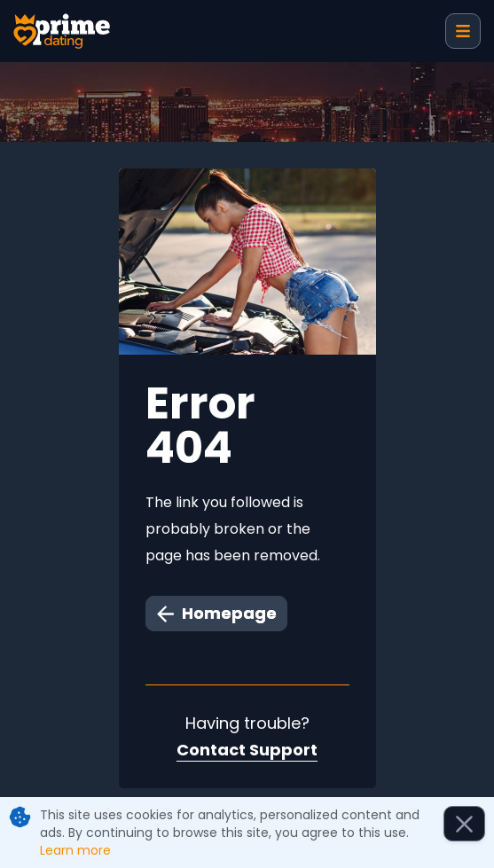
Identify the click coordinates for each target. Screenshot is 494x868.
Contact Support (247, 750)
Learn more (75, 850)
